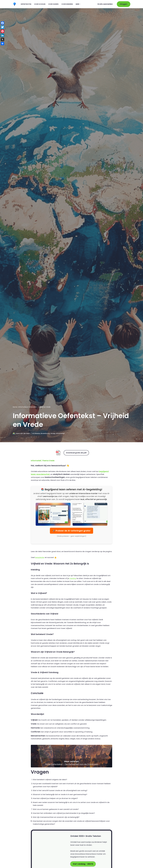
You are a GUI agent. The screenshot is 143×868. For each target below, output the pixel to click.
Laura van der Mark (23, 433)
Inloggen (124, 4)
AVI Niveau (36, 433)
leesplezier (40, 561)
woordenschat (43, 474)
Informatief (61, 433)
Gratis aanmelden (105, 4)
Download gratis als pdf (76, 453)
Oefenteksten (26, 4)
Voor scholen (40, 4)
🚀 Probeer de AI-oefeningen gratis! (71, 531)
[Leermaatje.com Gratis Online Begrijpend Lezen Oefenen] (15, 4)
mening (78, 582)
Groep (53, 433)
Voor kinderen (67, 4)
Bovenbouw (46, 433)
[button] (80, 4)
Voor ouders (53, 4)
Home (15, 407)
